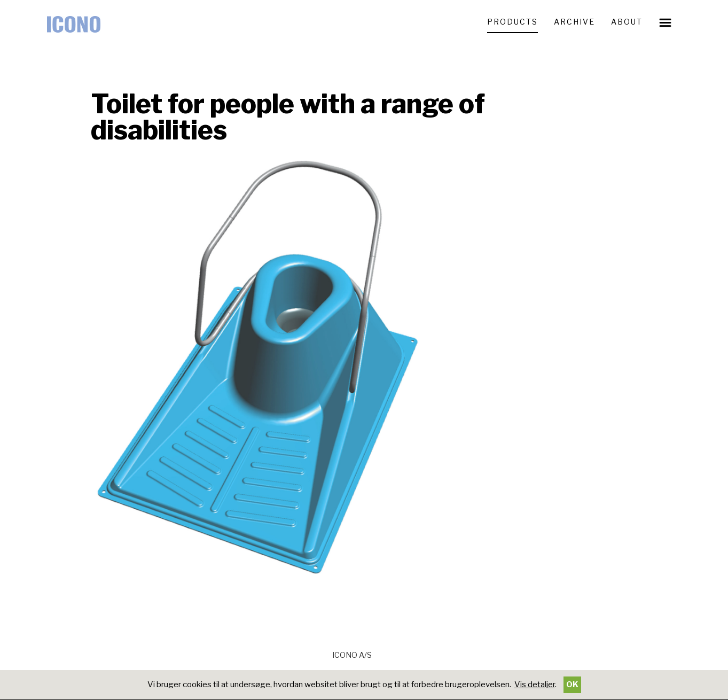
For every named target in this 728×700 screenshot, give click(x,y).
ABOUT (627, 22)
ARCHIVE (574, 22)
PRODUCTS (512, 22)
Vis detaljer (535, 685)
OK (572, 685)
